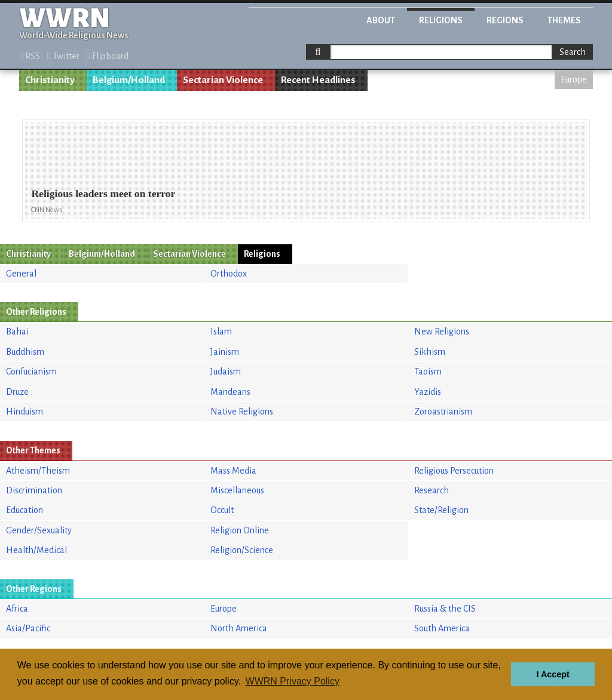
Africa (17, 609)
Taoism (428, 372)
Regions (505, 20)
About (381, 20)
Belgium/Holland (129, 80)
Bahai (17, 331)
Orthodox (229, 274)
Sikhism (430, 352)
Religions (441, 20)
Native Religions (242, 412)
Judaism (226, 372)
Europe (574, 79)
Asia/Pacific (28, 628)
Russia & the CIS (445, 609)
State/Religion (441, 510)
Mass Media (233, 471)
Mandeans (230, 392)
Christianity (50, 80)
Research (432, 490)
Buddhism (25, 352)
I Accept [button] (553, 674)
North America (239, 628)
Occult (222, 510)
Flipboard (108, 56)
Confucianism (31, 372)
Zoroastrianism (443, 412)
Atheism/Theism (38, 471)
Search (573, 52)
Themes (564, 20)
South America (442, 628)
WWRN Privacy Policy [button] (293, 681)
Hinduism (25, 412)
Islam (221, 331)
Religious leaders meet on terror (103, 194)
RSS (30, 56)
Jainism (225, 352)
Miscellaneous (237, 490)
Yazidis (428, 392)
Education (25, 510)
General (21, 274)
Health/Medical (36, 550)
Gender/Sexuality (39, 530)
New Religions (442, 331)
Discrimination (34, 490)
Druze (17, 392)
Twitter (63, 56)
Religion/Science (242, 550)
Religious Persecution (454, 471)
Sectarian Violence (223, 80)
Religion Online (240, 530)
